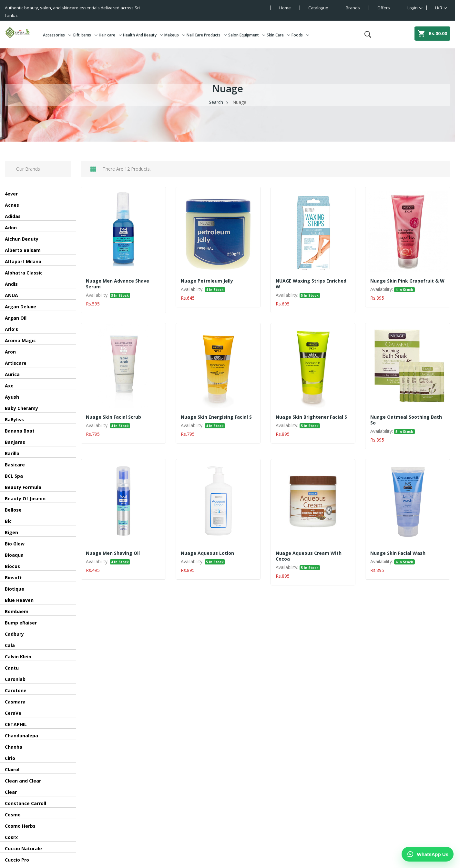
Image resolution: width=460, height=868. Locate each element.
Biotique (15, 589)
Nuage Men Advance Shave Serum (118, 284)
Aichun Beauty (22, 239)
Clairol (12, 769)
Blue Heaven (19, 600)
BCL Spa (14, 476)
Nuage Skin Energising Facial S (216, 417)
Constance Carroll (26, 803)
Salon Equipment (247, 35)
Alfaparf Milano (23, 261)
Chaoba (14, 747)
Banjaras (15, 442)
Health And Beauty (143, 35)
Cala (10, 645)
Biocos (12, 566)
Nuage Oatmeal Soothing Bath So (406, 420)
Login (413, 8)
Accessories (57, 35)
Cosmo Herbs (20, 826)
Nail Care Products (207, 35)
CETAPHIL (16, 724)
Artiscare (16, 363)
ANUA (11, 295)
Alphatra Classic (24, 273)
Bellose (13, 510)
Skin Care (278, 35)
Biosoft (13, 578)
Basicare (15, 465)
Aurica (12, 374)
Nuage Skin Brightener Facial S (311, 417)
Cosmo (13, 815)
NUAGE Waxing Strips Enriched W (311, 284)
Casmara (15, 702)
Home (285, 8)
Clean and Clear (23, 781)
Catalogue (318, 8)
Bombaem (17, 611)
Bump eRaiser (21, 623)
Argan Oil (16, 318)
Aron (10, 352)
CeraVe (13, 713)
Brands (353, 8)
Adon (11, 228)
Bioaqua (14, 555)
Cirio (10, 758)
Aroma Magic (20, 340)
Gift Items (85, 35)
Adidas (13, 216)
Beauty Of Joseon (25, 499)
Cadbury (14, 634)
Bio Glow (15, 544)
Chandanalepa (21, 736)
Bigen (11, 532)
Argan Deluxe (20, 307)
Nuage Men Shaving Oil (113, 553)
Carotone (16, 690)
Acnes (12, 205)
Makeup (175, 35)
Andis (11, 284)
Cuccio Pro (17, 860)
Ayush (12, 397)
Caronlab (15, 679)
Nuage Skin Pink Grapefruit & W (407, 281)
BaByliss (14, 419)
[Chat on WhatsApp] (428, 854)
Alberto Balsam (23, 250)
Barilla (12, 453)
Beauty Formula (23, 487)
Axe (9, 386)
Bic (8, 521)
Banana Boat (20, 431)
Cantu (12, 668)
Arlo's (11, 329)
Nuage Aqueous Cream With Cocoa (309, 556)
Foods (300, 35)
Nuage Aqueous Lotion (207, 553)
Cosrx (11, 837)
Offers (384, 8)
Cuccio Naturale (23, 848)
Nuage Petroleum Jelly (207, 281)
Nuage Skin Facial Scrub (113, 417)
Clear (11, 792)
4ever (11, 194)
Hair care (110, 35)
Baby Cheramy (21, 408)
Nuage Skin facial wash (398, 553)
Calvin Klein (18, 657)
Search (216, 102)
